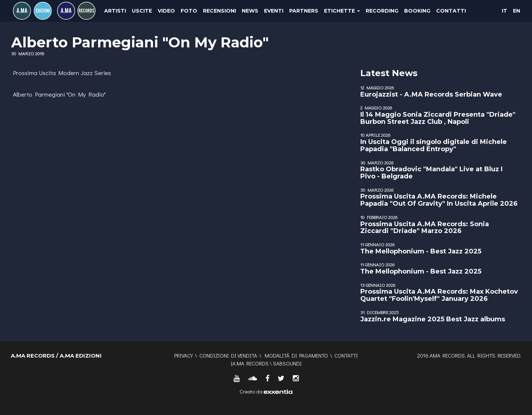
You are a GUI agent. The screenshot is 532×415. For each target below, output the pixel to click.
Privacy (184, 355)
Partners (304, 11)
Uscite (142, 11)
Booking (417, 11)
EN (517, 11)
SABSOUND (286, 363)
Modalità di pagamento (296, 355)
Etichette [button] (342, 11)
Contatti (451, 11)
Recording (382, 11)
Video (166, 11)
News (250, 11)
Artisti (115, 11)
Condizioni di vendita (228, 355)
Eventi (274, 11)
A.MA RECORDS (251, 363)
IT (505, 11)
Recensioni (219, 11)
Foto (189, 11)
